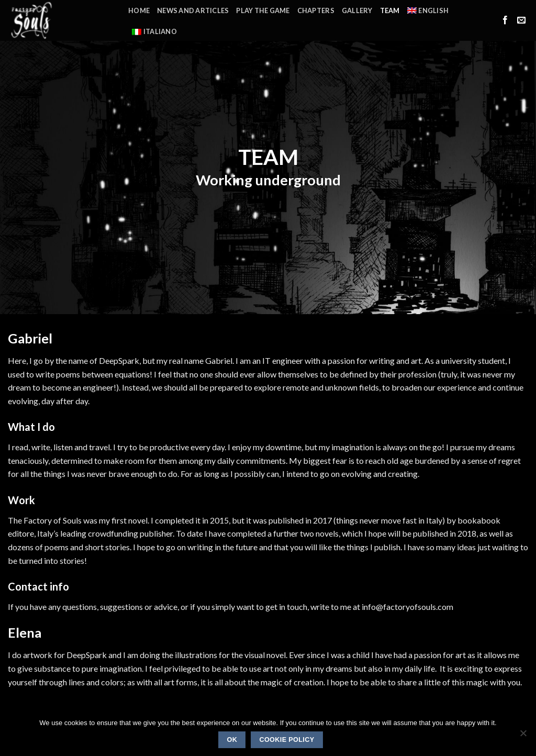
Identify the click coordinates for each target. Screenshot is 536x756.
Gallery (357, 10)
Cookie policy (287, 740)
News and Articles (193, 10)
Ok (232, 740)
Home (139, 10)
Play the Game (263, 10)
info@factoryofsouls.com (407, 607)
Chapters (316, 10)
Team (390, 10)
